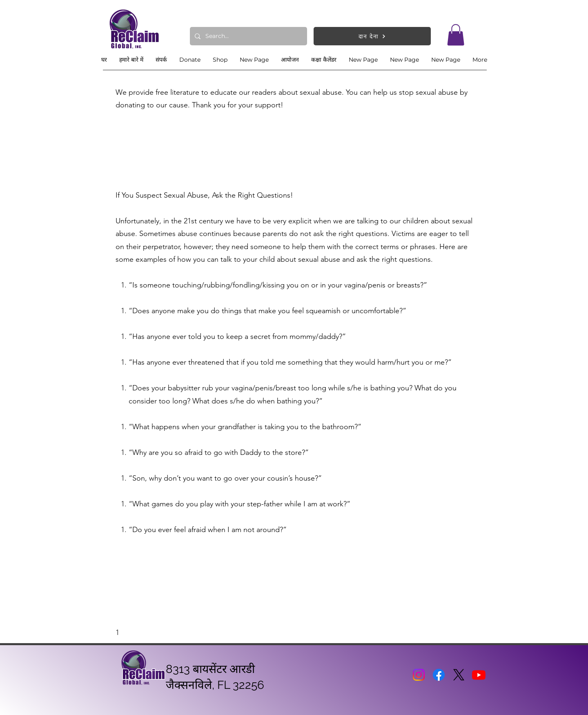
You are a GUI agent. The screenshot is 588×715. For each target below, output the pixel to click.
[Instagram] (419, 675)
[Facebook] (439, 675)
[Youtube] (479, 675)
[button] (456, 35)
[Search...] (248, 36)
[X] (459, 675)
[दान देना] (372, 36)
